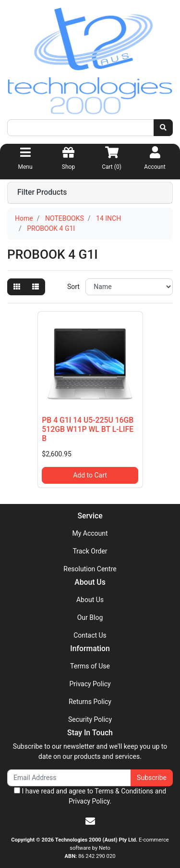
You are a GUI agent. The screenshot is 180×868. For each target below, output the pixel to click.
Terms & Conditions (124, 791)
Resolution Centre (90, 569)
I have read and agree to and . (90, 796)
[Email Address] (69, 778)
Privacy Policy (90, 684)
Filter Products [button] (42, 192)
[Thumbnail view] (17, 287)
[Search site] (163, 128)
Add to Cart (90, 475)
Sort (73, 287)
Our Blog (90, 617)
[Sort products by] (129, 287)
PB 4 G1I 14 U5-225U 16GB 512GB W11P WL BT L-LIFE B (88, 429)
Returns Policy (90, 702)
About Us (90, 600)
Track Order (90, 551)
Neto (105, 848)
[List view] (36, 287)
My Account (90, 533)
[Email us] (90, 821)
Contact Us (90, 635)
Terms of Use (90, 666)
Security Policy (90, 719)
